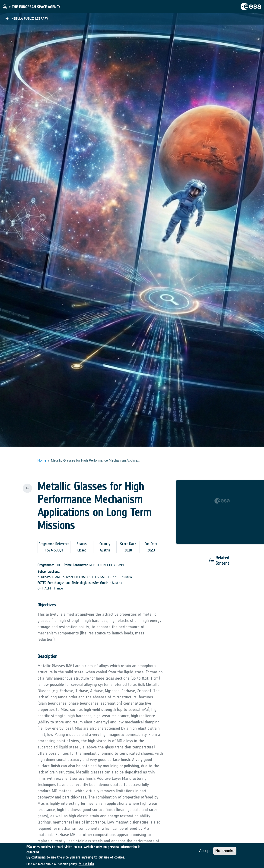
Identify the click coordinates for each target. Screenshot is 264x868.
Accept (205, 853)
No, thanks (225, 853)
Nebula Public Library (27, 19)
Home (42, 460)
